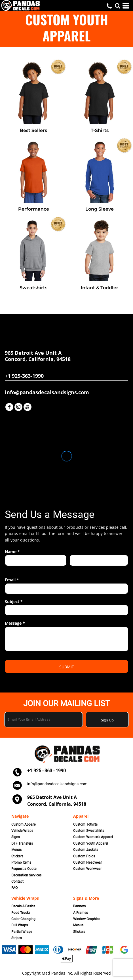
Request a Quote (24, 869)
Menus (16, 850)
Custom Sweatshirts (89, 831)
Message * (15, 623)
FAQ (14, 888)
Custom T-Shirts (85, 824)
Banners (79, 906)
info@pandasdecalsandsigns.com (57, 784)
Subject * (14, 602)
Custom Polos (84, 856)
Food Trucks (21, 913)
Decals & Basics (23, 906)
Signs (16, 837)
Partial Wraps (22, 932)
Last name (78, 569)
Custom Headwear (87, 863)
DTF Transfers (22, 843)
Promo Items (21, 863)
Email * (12, 580)
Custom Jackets (86, 850)
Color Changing (23, 919)
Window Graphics (87, 919)
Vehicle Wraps (22, 831)
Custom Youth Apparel (91, 843)
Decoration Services (26, 875)
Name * (12, 552)
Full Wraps (20, 925)
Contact (17, 882)
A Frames (81, 913)
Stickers (17, 856)
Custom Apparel (24, 824)
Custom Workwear (87, 869)
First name (13, 569)
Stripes (17, 938)
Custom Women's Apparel (93, 837)
